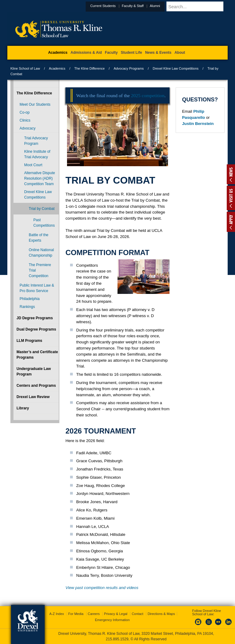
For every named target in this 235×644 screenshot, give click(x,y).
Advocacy (28, 128)
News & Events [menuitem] (158, 53)
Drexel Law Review (33, 397)
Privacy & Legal (116, 614)
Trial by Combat (42, 209)
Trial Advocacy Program (36, 141)
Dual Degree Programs (36, 329)
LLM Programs (29, 341)
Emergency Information (112, 620)
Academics (57, 68)
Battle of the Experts (39, 238)
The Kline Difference (90, 68)
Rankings (27, 307)
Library (23, 408)
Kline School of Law (25, 68)
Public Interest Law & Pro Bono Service (37, 288)
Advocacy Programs (129, 68)
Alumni (170, 6)
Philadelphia (30, 299)
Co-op (25, 112)
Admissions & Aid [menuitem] (86, 53)
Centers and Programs (36, 386)
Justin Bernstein (198, 124)
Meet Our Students (35, 104)
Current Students (118, 6)
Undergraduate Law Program (34, 371)
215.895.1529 (117, 639)
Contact (137, 614)
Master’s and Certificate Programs (37, 355)
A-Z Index (57, 614)
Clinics (25, 120)
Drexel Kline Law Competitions (176, 68)
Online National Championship (41, 253)
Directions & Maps (161, 614)
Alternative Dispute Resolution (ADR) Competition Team (40, 178)
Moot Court (33, 165)
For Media (76, 614)
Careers (94, 614)
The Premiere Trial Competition (40, 270)
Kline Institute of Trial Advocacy (37, 154)
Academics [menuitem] (58, 53)
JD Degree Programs (35, 318)
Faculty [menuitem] (111, 53)
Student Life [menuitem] (131, 53)
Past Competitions (44, 223)
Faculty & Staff (148, 6)
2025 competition (148, 95)
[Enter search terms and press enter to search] (204, 6)
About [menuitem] (180, 53)
